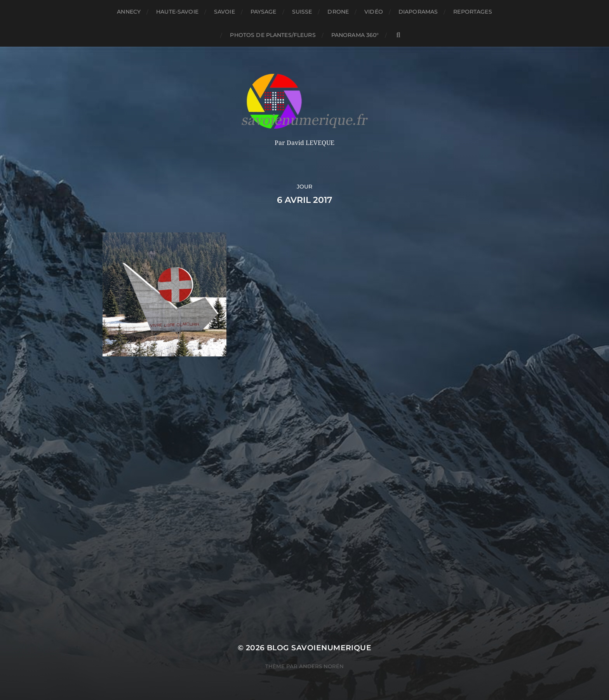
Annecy (129, 12)
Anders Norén (321, 666)
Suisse (302, 12)
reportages (472, 12)
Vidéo (374, 12)
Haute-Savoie (177, 12)
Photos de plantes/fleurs (273, 35)
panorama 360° (355, 35)
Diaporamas (418, 12)
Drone (338, 12)
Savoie (224, 12)
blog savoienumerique (319, 648)
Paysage (264, 12)
